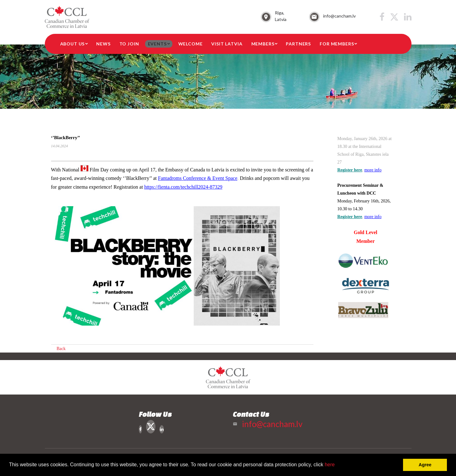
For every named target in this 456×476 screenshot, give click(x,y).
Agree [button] (425, 465)
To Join (129, 44)
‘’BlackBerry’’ (66, 138)
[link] (198, 178)
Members (263, 44)
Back (61, 349)
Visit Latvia (227, 44)
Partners (298, 44)
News (103, 44)
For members (337, 44)
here (330, 465)
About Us (73, 44)
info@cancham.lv (339, 16)
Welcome (191, 44)
